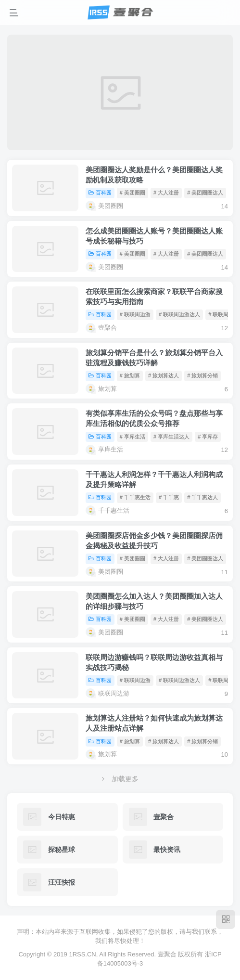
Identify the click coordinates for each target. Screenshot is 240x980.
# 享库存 (208, 437)
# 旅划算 (130, 375)
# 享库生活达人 (171, 437)
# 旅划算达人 (164, 375)
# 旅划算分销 (202, 375)
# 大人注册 (166, 193)
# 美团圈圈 (133, 193)
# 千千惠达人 (202, 497)
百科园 (100, 193)
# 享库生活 (133, 437)
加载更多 (120, 779)
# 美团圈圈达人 (205, 193)
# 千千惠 (169, 497)
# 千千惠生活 (135, 497)
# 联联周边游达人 (179, 314)
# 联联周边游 (135, 314)
